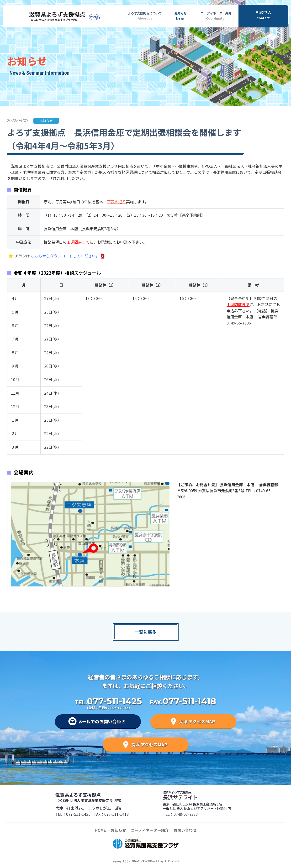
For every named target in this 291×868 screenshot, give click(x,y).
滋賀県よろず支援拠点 (100, 797)
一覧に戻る (146, 632)
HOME (100, 830)
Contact (263, 15)
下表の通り (116, 202)
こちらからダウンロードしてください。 (65, 256)
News (180, 15)
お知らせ (118, 830)
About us (145, 15)
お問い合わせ (185, 830)
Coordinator (216, 15)
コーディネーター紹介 (150, 830)
